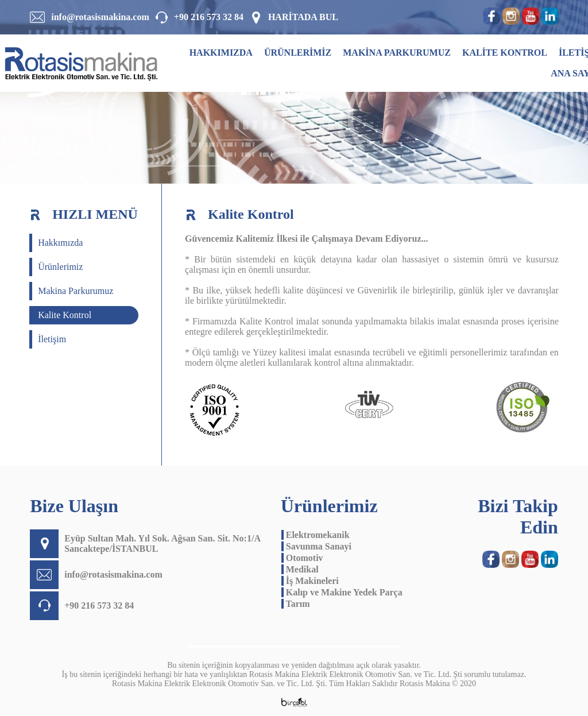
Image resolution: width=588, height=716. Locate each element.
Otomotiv (302, 558)
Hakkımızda (60, 243)
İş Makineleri (310, 581)
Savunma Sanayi (316, 546)
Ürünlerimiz (60, 267)
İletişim (52, 339)
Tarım (296, 604)
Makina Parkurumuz (76, 291)
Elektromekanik (316, 535)
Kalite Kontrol (65, 315)
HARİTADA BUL (303, 17)
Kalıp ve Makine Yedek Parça (342, 592)
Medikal (300, 569)
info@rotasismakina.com (100, 17)
